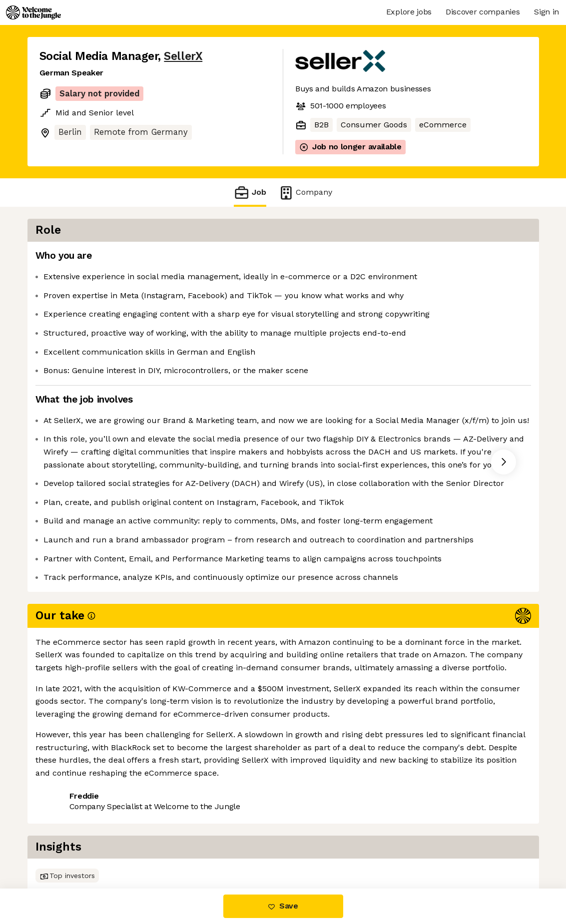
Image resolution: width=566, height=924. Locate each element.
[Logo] (33, 12)
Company (305, 193)
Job (250, 193)
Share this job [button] (67, 846)
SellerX (183, 56)
